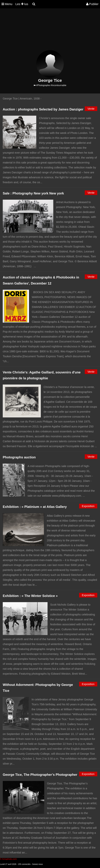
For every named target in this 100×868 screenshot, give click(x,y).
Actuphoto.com (9, 859)
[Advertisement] (50, 31)
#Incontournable (58, 85)
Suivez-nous (37, 864)
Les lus (22, 4)
